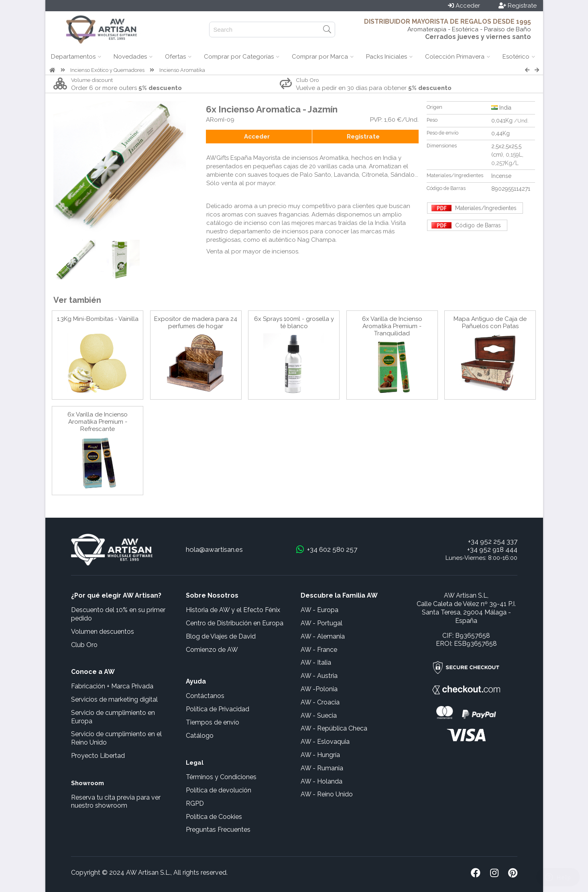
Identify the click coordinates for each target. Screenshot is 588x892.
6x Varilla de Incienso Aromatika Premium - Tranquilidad (392, 326)
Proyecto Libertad (98, 756)
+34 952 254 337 (493, 541)
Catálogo (200, 736)
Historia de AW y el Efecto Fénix (233, 610)
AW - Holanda (321, 781)
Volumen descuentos (103, 632)
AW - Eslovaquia (325, 742)
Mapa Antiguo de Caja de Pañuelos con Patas (490, 323)
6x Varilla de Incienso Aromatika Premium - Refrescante (98, 422)
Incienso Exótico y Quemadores (107, 70)
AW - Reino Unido (327, 794)
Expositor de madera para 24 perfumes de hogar (196, 323)
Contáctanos (205, 696)
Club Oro (84, 645)
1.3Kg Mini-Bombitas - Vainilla (98, 319)
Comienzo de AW (212, 650)
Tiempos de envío (213, 722)
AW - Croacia (320, 702)
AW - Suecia (319, 715)
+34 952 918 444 (492, 549)
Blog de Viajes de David (221, 636)
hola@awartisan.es (214, 549)
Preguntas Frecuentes (218, 830)
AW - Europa (319, 610)
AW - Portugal (321, 623)
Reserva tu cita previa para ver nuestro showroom (116, 802)
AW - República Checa (334, 728)
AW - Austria (319, 676)
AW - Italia (316, 662)
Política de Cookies (214, 817)
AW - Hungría (320, 755)
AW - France (319, 650)
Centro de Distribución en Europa (235, 623)
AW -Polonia (319, 689)
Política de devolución (219, 790)
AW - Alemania (323, 636)
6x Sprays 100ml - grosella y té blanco (294, 323)
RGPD (195, 803)
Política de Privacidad (218, 709)
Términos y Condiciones (221, 777)
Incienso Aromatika (182, 70)
